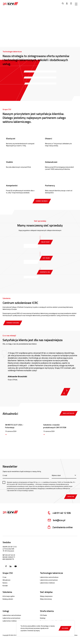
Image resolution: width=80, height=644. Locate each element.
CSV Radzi (43, 615)
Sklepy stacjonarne (46, 596)
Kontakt (5, 586)
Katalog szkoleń (8, 599)
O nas (4, 577)
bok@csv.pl (56, 520)
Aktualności (6, 580)
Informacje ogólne (9, 596)
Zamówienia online (60, 527)
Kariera (5, 583)
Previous (64, 393)
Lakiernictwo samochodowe (49, 577)
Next (67, 390)
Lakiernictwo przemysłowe (49, 580)
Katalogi (43, 618)
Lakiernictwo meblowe (47, 583)
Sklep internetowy (46, 599)
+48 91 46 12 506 (59, 513)
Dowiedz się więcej (33, 631)
